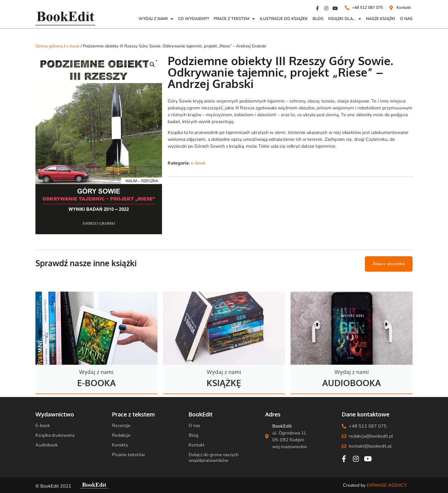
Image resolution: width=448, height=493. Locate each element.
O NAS (406, 19)
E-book (43, 426)
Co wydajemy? (193, 19)
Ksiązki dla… (345, 19)
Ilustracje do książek (284, 19)
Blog (318, 19)
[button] (152, 65)
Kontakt (197, 445)
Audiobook (47, 445)
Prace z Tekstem (234, 19)
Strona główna (49, 46)
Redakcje (121, 435)
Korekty (120, 445)
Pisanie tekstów (128, 455)
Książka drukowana (55, 435)
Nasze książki (381, 19)
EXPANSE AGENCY (387, 485)
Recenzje (121, 426)
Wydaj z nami (156, 19)
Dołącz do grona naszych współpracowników (214, 458)
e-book (73, 46)
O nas (194, 426)
